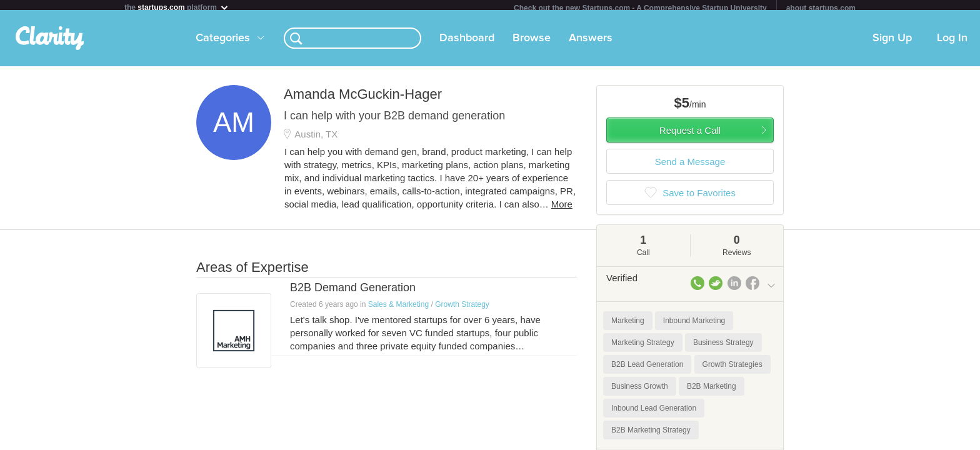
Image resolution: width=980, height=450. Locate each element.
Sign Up (892, 43)
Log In (952, 43)
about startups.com (821, 8)
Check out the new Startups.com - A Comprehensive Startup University (640, 8)
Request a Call (690, 135)
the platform (177, 7)
